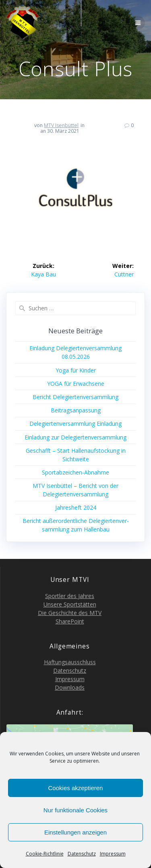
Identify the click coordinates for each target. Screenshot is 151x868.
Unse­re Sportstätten (70, 604)
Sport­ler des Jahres (70, 596)
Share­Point (70, 621)
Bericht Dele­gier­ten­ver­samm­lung (75, 397)
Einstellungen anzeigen (75, 832)
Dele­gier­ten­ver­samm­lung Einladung (75, 424)
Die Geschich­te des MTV (70, 613)
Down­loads (70, 687)
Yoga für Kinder (76, 370)
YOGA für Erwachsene (76, 384)
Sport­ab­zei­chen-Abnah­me (75, 472)
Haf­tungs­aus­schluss (70, 662)
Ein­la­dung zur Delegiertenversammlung (75, 437)
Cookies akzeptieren (76, 788)
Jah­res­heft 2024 (76, 507)
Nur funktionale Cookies (75, 810)
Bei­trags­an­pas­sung (76, 410)
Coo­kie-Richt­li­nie (45, 854)
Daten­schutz (82, 854)
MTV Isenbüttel (61, 125)
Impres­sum (113, 854)
